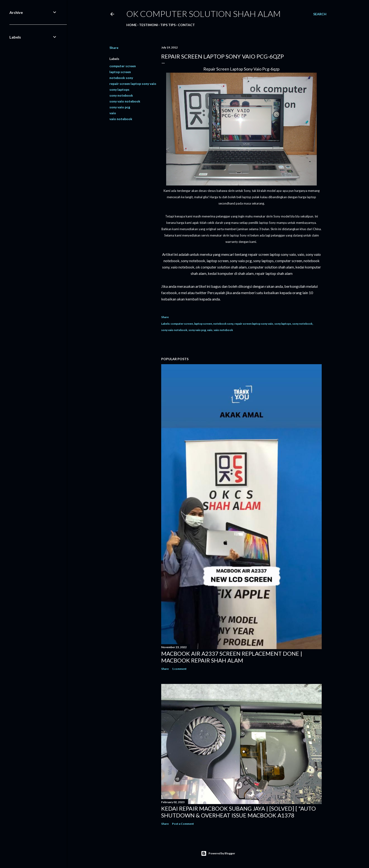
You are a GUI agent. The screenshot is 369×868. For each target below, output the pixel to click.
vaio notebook (121, 119)
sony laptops (119, 89)
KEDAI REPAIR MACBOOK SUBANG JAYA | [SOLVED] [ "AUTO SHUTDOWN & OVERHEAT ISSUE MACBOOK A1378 (239, 812)
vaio (113, 113)
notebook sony (121, 78)
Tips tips (168, 25)
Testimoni (148, 25)
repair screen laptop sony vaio (133, 84)
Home (132, 25)
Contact (186, 25)
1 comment (179, 669)
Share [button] (114, 48)
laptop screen (120, 72)
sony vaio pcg (120, 107)
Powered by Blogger (218, 853)
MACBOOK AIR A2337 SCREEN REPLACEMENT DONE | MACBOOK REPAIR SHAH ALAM (232, 657)
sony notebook (121, 95)
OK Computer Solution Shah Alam (204, 14)
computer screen (123, 66)
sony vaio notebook (125, 101)
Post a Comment (183, 824)
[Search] (320, 14)
